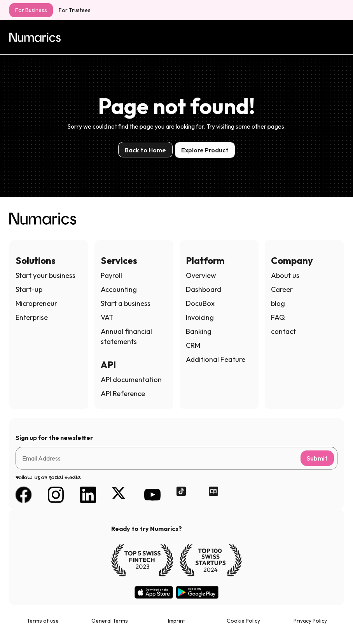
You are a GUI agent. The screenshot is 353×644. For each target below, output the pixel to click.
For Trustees (75, 10)
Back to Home (145, 150)
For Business (31, 10)
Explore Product (205, 150)
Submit (317, 458)
